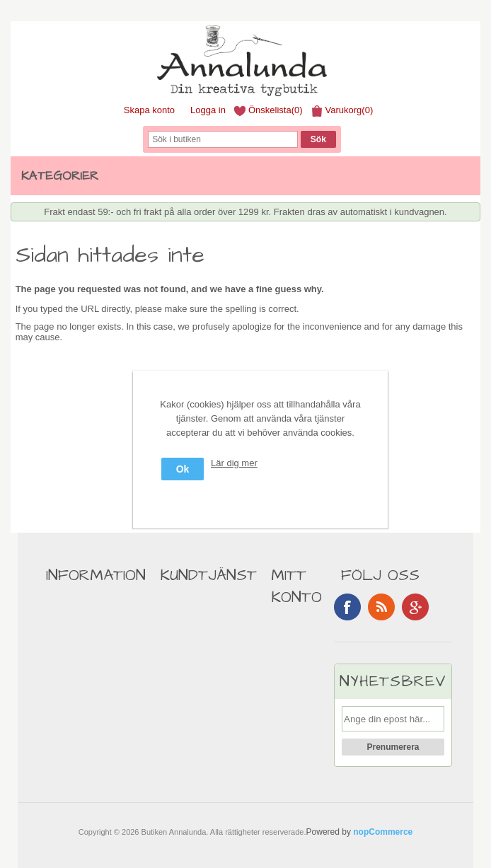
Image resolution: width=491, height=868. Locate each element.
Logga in (208, 110)
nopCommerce (383, 832)
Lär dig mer (234, 463)
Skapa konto (149, 110)
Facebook (347, 607)
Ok (183, 469)
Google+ (415, 607)
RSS (381, 607)
